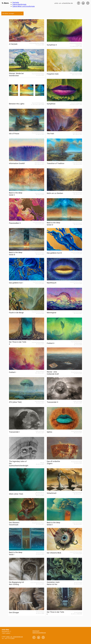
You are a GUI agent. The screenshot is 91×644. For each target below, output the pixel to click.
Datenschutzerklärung (39, 633)
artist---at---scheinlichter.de (64, 3)
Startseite (16, 2)
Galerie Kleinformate (19, 4)
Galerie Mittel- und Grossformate (24, 6)
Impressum (36, 631)
